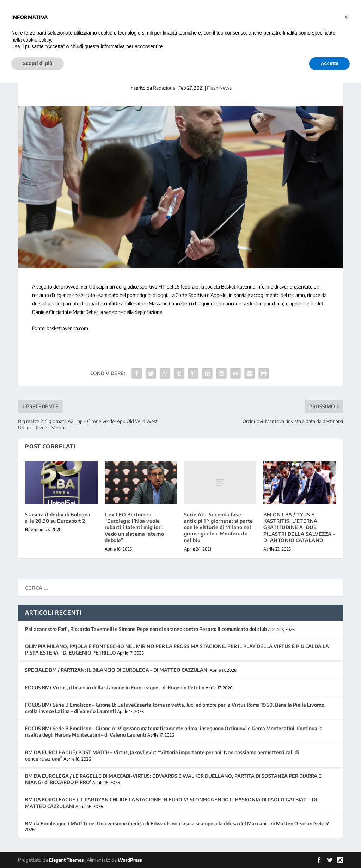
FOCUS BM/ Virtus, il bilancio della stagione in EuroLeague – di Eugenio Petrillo (115, 687)
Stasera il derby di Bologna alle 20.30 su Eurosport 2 (58, 518)
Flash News (219, 88)
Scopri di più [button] (38, 63)
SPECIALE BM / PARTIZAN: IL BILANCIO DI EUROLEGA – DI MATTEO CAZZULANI (117, 670)
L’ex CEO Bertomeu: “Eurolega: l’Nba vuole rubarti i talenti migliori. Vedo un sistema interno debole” (134, 527)
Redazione (164, 88)
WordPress (130, 860)
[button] (346, 17)
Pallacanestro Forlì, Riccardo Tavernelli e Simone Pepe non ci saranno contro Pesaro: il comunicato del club (146, 629)
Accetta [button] (329, 63)
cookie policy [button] (37, 40)
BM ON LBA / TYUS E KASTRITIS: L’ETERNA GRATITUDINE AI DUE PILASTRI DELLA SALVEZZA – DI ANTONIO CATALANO (299, 527)
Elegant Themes (66, 860)
